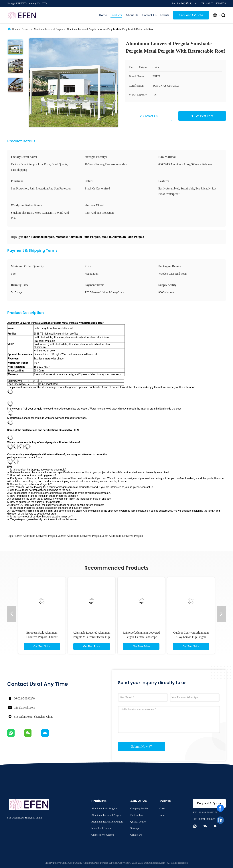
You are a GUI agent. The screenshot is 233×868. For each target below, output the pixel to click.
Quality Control (138, 822)
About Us (132, 15)
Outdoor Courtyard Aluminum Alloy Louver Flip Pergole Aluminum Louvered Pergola (191, 637)
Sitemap (135, 828)
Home (103, 15)
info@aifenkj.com (24, 708)
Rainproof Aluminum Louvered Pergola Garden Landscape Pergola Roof (141, 637)
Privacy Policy (52, 863)
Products (116, 15)
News (162, 815)
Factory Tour (137, 815)
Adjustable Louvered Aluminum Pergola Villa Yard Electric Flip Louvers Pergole (91, 637)
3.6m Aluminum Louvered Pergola (123, 536)
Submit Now (142, 746)
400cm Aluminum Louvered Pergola (35, 536)
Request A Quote (191, 15)
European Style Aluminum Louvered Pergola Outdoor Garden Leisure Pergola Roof (42, 637)
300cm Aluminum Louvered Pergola (80, 536)
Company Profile (139, 809)
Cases (162, 809)
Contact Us (149, 15)
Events (165, 15)
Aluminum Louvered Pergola (48, 29)
